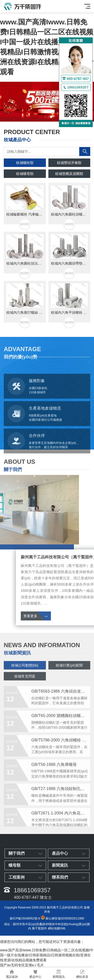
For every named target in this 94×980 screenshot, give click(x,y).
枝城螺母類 (25, 174)
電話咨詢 (12, 974)
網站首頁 (82, 974)
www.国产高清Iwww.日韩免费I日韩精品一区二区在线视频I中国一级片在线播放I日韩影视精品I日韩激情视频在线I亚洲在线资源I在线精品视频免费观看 (47, 955)
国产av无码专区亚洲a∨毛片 (22, 965)
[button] (43, 117)
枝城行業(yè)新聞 (69, 674)
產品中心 (35, 974)
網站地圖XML (57, 928)
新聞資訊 (59, 974)
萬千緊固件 (39, 928)
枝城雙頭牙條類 (69, 163)
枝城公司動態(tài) (25, 674)
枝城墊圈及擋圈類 (69, 174)
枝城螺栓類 (25, 163)
